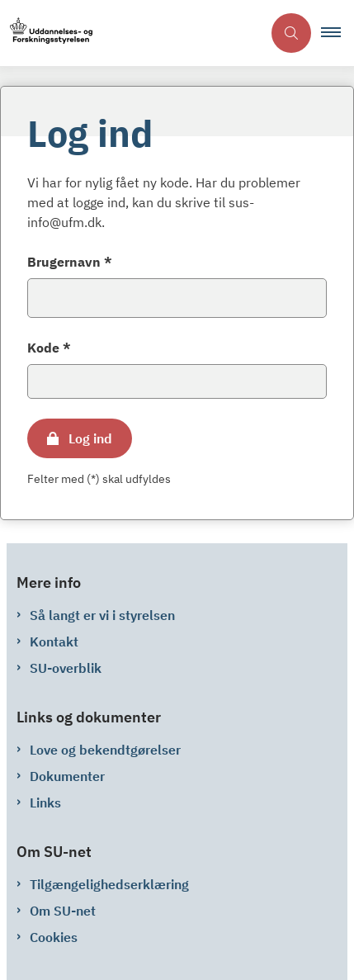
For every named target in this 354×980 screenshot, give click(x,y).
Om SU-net (63, 911)
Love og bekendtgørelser (105, 750)
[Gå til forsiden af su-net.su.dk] (46, 33)
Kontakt (54, 641)
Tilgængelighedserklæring (109, 884)
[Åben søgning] (291, 33)
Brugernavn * (70, 262)
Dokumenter (67, 776)
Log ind (90, 438)
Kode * (49, 348)
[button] (337, 33)
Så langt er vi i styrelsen (102, 615)
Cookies (54, 937)
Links (45, 802)
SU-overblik (66, 668)
